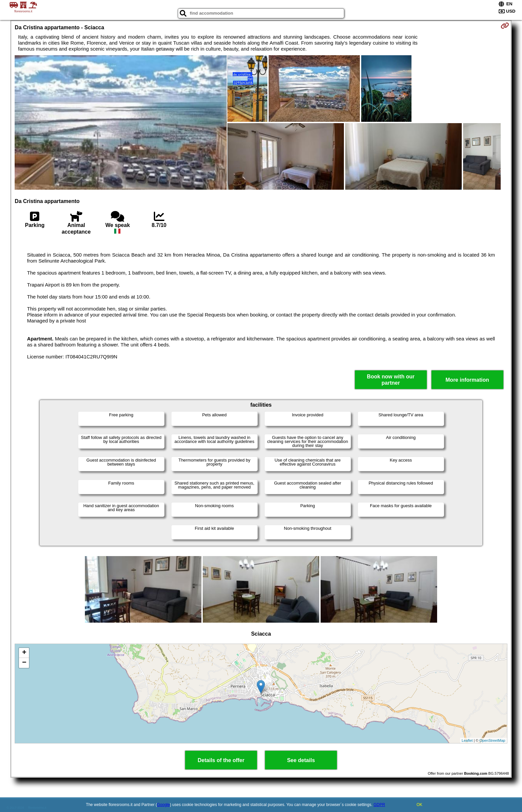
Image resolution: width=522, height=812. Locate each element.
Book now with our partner (391, 380)
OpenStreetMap (492, 740)
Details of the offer (221, 760)
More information (467, 380)
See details (301, 760)
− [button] (24, 663)
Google (164, 805)
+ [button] (24, 653)
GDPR (379, 805)
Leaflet (467, 740)
